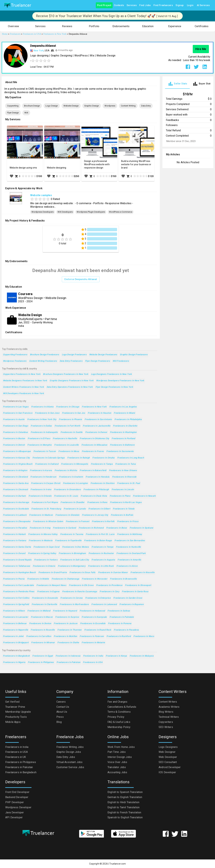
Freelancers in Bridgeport (16, 643)
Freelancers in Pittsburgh (96, 490)
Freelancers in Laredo (75, 509)
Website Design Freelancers (103, 355)
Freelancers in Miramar (43, 643)
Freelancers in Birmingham (72, 553)
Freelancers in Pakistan (69, 662)
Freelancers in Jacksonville (97, 426)
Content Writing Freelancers (43, 361)
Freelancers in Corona (71, 598)
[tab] (177, 84)
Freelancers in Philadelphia (128, 420)
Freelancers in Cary (109, 592)
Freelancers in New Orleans (123, 471)
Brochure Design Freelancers (45, 355)
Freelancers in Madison (41, 515)
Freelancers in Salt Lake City (75, 560)
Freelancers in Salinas (119, 611)
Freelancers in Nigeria (14, 662)
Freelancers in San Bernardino (130, 541)
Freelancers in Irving (40, 528)
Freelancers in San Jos (74, 413)
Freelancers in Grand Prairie (53, 573)
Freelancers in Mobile (38, 579)
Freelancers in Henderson (43, 477)
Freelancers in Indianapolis (44, 432)
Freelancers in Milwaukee (94, 445)
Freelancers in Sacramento (120, 451)
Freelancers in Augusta (103, 560)
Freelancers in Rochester (101, 553)
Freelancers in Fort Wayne (45, 502)
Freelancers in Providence (109, 585)
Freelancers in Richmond (91, 528)
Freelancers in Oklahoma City (94, 439)
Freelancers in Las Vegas (16, 407)
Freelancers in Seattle (72, 432)
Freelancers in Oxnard (14, 553)
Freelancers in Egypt (43, 656)
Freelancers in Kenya (116, 656)
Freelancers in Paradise (15, 528)
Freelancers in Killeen (14, 611)
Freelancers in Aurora (41, 471)
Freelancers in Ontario (44, 566)
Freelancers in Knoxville (142, 573)
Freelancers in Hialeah (14, 534)
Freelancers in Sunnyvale (94, 617)
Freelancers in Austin (14, 420)
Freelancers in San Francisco (18, 413)
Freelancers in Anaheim (71, 477)
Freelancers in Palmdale (122, 617)
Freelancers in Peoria (14, 579)
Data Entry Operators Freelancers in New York (70, 387)
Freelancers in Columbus (15, 432)
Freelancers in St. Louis (66, 496)
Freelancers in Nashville (65, 439)
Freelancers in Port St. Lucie (100, 534)
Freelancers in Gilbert (99, 509)
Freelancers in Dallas (41, 426)
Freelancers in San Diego (15, 426)
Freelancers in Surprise (67, 617)
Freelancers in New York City (42, 420)
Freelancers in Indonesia (68, 656)
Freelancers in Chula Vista (94, 496)
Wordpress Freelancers (15, 361)
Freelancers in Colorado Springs (49, 458)
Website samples (41, 195)
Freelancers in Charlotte (125, 426)
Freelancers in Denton (40, 624)
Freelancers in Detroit (14, 445)
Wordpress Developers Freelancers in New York (120, 381)
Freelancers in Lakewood (104, 604)
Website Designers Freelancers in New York (25, 381)
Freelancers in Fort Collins (16, 598)
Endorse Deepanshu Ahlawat (81, 279)
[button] (13, 26)
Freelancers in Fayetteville (68, 541)
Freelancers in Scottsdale (16, 509)
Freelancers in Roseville (43, 630)
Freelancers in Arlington (15, 471)
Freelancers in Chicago (68, 407)
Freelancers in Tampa (102, 464)
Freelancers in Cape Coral (46, 547)
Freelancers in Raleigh (78, 458)
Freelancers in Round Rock (98, 630)
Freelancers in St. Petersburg (46, 509)
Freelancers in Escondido (93, 624)
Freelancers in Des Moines (76, 547)
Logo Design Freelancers (74, 355)
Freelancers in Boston (14, 439)
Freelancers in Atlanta (42, 407)
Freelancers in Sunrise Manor (113, 573)
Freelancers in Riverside (124, 477)
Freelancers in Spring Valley (42, 553)
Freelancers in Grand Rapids (17, 560)
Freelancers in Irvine (41, 490)
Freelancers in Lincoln (123, 490)
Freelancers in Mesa (69, 451)
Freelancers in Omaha (103, 458)
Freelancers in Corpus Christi (46, 483)
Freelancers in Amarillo (129, 560)
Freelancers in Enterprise (98, 598)
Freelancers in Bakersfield (93, 471)
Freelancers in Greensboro (67, 490)
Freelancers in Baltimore (122, 445)
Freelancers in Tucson (45, 451)
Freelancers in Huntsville (128, 547)
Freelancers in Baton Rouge (98, 541)
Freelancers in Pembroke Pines (19, 592)
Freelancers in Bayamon (131, 604)
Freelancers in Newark (144, 496)
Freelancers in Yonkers (46, 560)
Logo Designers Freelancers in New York (111, 374)
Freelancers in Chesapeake (17, 522)
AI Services (203, 5)
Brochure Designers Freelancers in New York (66, 374)
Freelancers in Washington (123, 432)
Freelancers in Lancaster (16, 617)
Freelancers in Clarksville (44, 604)
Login (190, 5)
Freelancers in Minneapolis (75, 464)
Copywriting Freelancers (15, 355)
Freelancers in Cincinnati (15, 490)
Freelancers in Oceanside (45, 598)
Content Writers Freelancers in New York (23, 387)
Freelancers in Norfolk (103, 522)
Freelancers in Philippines (41, 662)
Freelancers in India (93, 656)
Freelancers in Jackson (66, 624)
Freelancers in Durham (14, 496)
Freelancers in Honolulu (98, 477)
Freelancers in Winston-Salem (48, 522)
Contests (119, 5)
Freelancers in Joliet (13, 636)
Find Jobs (145, 5)
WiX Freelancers (121, 361)
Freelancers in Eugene (48, 592)
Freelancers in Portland (123, 439)
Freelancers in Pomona (120, 624)
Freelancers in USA (93, 662)
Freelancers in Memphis (39, 445)
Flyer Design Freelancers (98, 361)
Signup (180, 5)
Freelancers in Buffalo (122, 515)
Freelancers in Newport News (51, 585)
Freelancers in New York (94, 407)
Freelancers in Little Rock (101, 566)
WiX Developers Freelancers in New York (23, 394)
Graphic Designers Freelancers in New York (72, 381)
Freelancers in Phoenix (70, 420)
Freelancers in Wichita (66, 471)
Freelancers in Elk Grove (81, 585)
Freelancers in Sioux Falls (82, 573)
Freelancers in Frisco (128, 522)
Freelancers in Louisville (66, 445)
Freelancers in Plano (120, 496)
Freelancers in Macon (42, 617)
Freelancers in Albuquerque (17, 451)
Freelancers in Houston (99, 413)
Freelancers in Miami (124, 413)
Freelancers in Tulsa (125, 464)
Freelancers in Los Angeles (123, 407)
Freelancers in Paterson (92, 636)
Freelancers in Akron (127, 566)
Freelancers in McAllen (65, 636)
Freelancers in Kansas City (16, 458)
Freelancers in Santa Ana (16, 483)
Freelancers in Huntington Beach (19, 573)
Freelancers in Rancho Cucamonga (80, 592)
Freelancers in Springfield (16, 604)
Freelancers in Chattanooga (65, 579)
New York (39, 51)
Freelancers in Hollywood (92, 611)
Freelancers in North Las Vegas (126, 502)
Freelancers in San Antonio (98, 420)
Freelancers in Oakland (47, 464)
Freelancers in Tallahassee (17, 566)
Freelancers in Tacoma (72, 534)
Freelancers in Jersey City (95, 515)
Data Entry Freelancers (71, 361)
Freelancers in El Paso (39, 439)
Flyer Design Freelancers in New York (114, 387)
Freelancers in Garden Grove (128, 598)
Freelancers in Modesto (41, 541)
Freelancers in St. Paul (129, 483)
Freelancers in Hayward (65, 611)
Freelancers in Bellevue (15, 624)
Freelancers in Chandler (73, 502)
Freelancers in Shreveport (138, 585)
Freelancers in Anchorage (16, 502)
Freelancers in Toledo (124, 509)
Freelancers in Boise (116, 528)
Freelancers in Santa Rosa (135, 592)
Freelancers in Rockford (119, 636)
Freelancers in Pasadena (126, 630)
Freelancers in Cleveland (15, 477)
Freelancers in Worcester (95, 579)
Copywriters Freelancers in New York (22, 374)
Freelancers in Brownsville (123, 579)
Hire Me (201, 49)
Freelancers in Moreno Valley (43, 534)
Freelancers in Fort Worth (67, 426)
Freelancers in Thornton (69, 630)
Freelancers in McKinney (130, 534)
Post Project (104, 5)
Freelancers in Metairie (93, 643)
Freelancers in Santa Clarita (17, 547)
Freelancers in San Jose (47, 413)
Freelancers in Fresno (93, 451)
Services (132, 5)
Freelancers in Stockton (103, 483)
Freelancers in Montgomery (72, 566)
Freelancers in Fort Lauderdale (18, 585)
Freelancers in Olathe (68, 643)
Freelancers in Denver (96, 432)
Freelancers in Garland (64, 528)
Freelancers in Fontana (15, 541)
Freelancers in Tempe (102, 547)
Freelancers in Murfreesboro (74, 604)
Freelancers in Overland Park (131, 553)
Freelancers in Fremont (77, 522)
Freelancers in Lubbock (15, 515)
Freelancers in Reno (97, 502)
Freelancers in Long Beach (131, 458)
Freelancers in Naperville (15, 630)
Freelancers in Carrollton (39, 636)
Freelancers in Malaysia (142, 656)
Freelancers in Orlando (40, 496)
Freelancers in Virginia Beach (18, 464)
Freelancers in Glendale (67, 515)
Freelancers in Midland (39, 611)
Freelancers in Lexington (75, 483)
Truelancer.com (118, 864)
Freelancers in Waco (144, 636)
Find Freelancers (163, 5)
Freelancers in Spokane (141, 528)
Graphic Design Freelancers (134, 355)
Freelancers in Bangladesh (16, 656)
